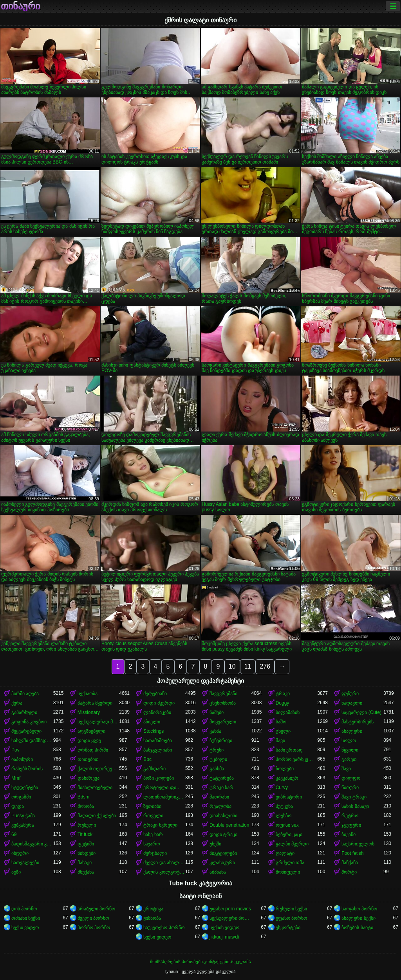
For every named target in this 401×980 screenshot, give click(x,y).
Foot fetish (352, 853)
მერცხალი (155, 853)
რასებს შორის (27, 769)
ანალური (352, 731)
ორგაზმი (21, 797)
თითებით (88, 759)
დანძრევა (89, 778)
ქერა (17, 703)
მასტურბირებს (358, 722)
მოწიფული (288, 872)
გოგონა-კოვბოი (29, 722)
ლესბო (284, 816)
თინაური (20, 6)
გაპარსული (24, 712)
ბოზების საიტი (357, 928)
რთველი (153, 816)
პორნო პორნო (94, 928)
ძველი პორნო (93, 918)
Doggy (283, 703)
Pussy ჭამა (23, 816)
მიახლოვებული (95, 788)
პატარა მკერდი (95, 703)
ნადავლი (352, 703)
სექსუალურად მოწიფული (98, 722)
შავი (280, 741)
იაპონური (22, 759)
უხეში (215, 844)
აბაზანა (218, 872)
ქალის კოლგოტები (164, 872)
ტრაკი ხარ (221, 788)
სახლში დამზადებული (32, 741)
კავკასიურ (287, 778)
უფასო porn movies (230, 909)
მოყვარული (223, 722)
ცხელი (283, 731)
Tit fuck (85, 834)
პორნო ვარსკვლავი (297, 759)
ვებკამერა (23, 825)
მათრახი (219, 797)
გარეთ (349, 759)
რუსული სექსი (291, 909)
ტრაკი (283, 694)
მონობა (86, 806)
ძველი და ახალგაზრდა (164, 863)
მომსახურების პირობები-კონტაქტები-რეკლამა (200, 962)
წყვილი (350, 750)
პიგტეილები (223, 853)
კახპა (215, 731)
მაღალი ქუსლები (97, 816)
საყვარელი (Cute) (361, 712)
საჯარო (152, 844)
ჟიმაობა (152, 918)
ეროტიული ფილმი (164, 788)
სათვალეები (25, 863)
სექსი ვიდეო (25, 928)
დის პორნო (24, 909)
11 (248, 666)
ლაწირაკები (157, 712)
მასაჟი (85, 863)
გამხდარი (154, 769)
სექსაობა (88, 694)
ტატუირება (222, 778)
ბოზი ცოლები (158, 778)
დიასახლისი (223, 816)
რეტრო (350, 816)
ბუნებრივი (221, 741)
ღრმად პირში (93, 750)
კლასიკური (222, 863)
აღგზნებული (91, 731)
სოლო (349, 741)
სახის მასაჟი (355, 806)
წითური (350, 788)
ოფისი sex (287, 825)
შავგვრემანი (223, 694)
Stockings (154, 731)
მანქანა (350, 863)
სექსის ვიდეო (224, 928)
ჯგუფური (351, 825)
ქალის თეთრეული (98, 769)
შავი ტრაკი (354, 797)
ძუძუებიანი (155, 694)
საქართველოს (358, 844)
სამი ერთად (289, 750)
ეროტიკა (153, 909)
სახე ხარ (153, 834)
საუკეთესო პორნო (164, 928)
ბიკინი (349, 834)
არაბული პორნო (96, 909)
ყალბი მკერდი (292, 844)
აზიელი (152, 722)
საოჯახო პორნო (359, 909)
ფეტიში (86, 844)
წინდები (87, 853)
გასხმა (217, 769)
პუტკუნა (284, 806)
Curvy (282, 788)
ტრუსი (217, 750)
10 (232, 666)
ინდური (20, 853)
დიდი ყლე (89, 741)
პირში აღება (25, 694)
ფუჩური (350, 694)
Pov (15, 750)
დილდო (351, 778)
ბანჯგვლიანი (158, 750)
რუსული (87, 825)
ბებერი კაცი (289, 834)
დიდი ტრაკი (223, 834)
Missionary (89, 712)
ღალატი (285, 853)
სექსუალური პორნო (230, 918)
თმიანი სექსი (26, 918)
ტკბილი (218, 759)
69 (14, 834)
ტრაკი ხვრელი (160, 825)
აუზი (16, 872)
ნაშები (217, 712)
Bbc (147, 759)
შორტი (349, 872)
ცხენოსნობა (223, 703)
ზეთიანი (152, 806)
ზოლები (285, 769)
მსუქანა (86, 872)
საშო (281, 722)
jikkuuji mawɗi (224, 937)
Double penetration (229, 825)
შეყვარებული (26, 731)
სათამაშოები (158, 741)
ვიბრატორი (289, 797)
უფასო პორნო (291, 918)
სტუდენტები (25, 788)
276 (265, 666)
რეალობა (220, 806)
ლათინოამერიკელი (164, 797)
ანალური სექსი (358, 918)
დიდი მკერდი (159, 703)
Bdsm (84, 797)
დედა (18, 806)
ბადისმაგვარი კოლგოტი (32, 844)
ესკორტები (288, 928)
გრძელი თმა (290, 863)
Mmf (16, 778)
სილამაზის (288, 712)
